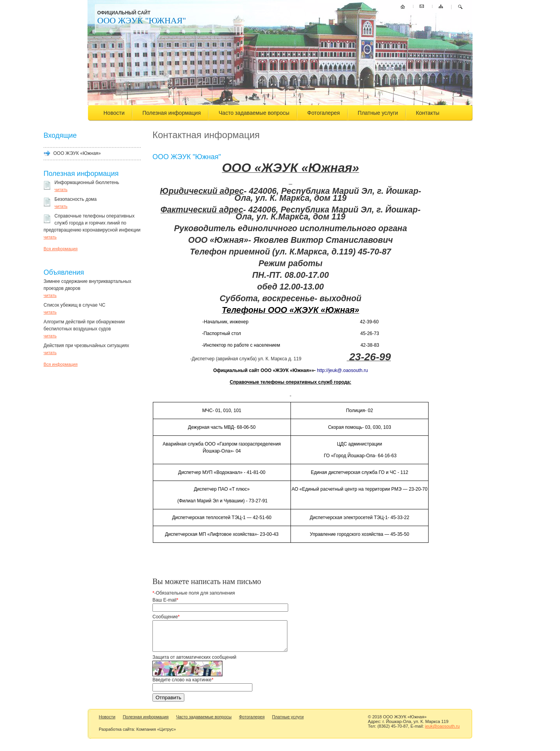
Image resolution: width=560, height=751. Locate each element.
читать (61, 190)
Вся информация (60, 249)
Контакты (427, 113)
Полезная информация (171, 113)
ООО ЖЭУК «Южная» (77, 153)
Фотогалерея (324, 113)
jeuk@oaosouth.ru (442, 732)
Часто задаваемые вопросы (254, 113)
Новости (114, 113)
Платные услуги (378, 113)
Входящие (60, 135)
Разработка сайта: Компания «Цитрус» (137, 735)
